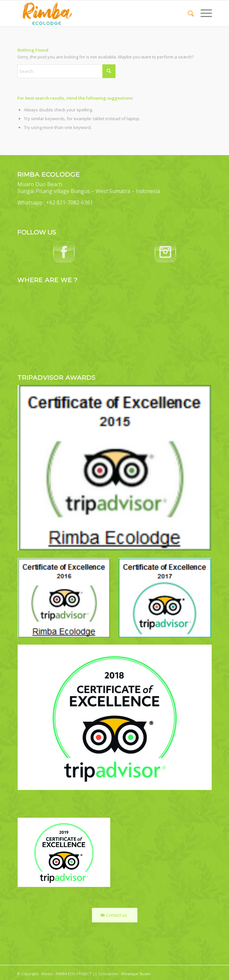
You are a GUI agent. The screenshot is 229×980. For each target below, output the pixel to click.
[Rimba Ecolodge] (95, 13)
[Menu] (203, 13)
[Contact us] (115, 915)
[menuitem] (188, 13)
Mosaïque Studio (136, 974)
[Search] (188, 13)
